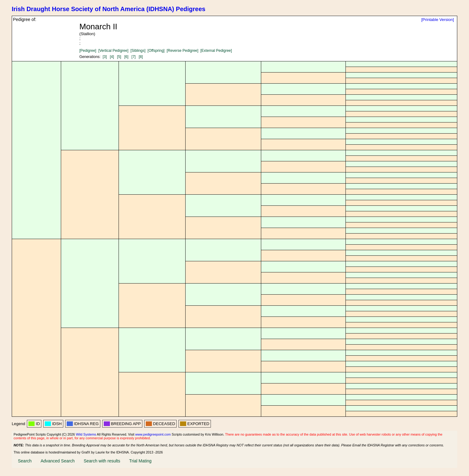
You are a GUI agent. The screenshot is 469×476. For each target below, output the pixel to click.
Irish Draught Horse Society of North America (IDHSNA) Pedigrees (109, 9)
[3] (105, 57)
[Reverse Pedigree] (183, 51)
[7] (134, 57)
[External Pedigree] (216, 51)
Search (25, 461)
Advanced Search (58, 461)
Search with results (102, 461)
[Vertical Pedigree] (113, 51)
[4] (112, 57)
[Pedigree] (88, 51)
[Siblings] (138, 51)
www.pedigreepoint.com (153, 434)
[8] (141, 57)
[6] (126, 57)
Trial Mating (140, 461)
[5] (119, 57)
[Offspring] (156, 51)
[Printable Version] (438, 20)
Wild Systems (86, 434)
